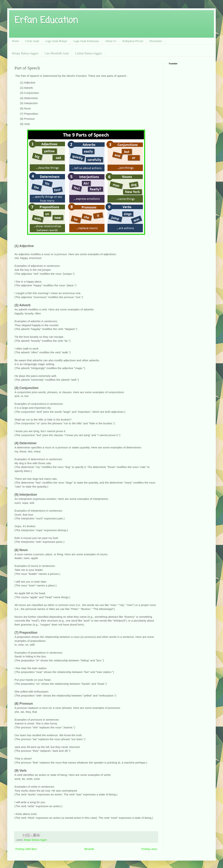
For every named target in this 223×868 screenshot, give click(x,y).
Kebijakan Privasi (133, 41)
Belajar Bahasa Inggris (25, 53)
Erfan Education (46, 21)
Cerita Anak (32, 41)
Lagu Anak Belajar (56, 41)
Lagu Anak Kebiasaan (86, 41)
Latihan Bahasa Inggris (88, 53)
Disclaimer (156, 41)
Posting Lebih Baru (26, 849)
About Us (111, 41)
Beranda (89, 849)
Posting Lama (149, 849)
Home (16, 41)
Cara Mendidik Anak (57, 53)
